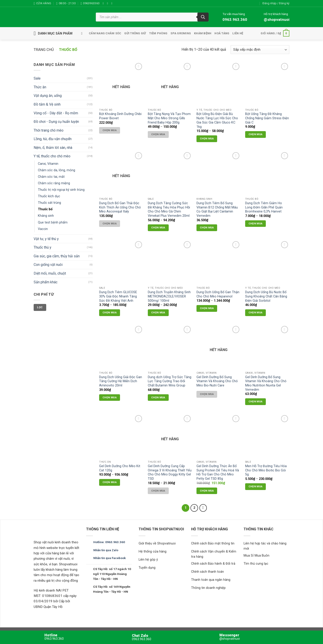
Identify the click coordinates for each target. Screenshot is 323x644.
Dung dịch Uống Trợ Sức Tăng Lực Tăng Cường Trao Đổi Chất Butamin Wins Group (170, 381)
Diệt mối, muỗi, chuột (50, 273)
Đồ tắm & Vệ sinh (47, 104)
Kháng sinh (46, 216)
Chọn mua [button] (256, 134)
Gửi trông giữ (135, 33)
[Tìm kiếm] (203, 17)
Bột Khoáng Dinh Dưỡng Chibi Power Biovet (120, 116)
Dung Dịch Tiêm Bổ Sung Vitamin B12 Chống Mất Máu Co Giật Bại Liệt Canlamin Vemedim (217, 209)
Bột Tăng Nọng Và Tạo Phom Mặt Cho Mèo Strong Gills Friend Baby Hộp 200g (169, 118)
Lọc (40, 307)
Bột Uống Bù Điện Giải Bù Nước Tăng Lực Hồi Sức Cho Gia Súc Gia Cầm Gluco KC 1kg (217, 120)
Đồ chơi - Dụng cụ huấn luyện (56, 122)
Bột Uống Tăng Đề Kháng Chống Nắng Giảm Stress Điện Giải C (267, 118)
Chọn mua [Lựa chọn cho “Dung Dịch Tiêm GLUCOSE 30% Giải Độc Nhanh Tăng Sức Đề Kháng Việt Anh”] (110, 312)
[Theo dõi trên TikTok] (113, 3)
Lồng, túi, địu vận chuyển (53, 139)
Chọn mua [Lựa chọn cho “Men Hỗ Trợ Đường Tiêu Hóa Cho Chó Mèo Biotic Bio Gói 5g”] (256, 486)
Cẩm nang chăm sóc (105, 33)
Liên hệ (238, 33)
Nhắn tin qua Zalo (106, 550)
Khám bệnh (203, 33)
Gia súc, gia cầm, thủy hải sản (57, 256)
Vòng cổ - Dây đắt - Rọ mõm (56, 113)
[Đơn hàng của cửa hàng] (260, 50)
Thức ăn (40, 87)
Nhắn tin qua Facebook (109, 558)
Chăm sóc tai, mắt (51, 177)
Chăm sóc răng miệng (54, 183)
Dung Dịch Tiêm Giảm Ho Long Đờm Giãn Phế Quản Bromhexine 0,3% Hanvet (264, 207)
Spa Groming (181, 33)
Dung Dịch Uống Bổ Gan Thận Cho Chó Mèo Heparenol (218, 294)
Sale (37, 78)
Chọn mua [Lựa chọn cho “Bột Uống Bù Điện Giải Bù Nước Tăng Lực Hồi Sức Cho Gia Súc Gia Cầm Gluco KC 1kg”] (207, 139)
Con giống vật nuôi (48, 265)
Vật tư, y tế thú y (46, 239)
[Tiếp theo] (203, 508)
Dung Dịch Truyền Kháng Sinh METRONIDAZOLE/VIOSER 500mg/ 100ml (169, 296)
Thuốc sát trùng (49, 203)
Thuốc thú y (43, 247)
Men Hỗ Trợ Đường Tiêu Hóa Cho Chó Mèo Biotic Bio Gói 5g (266, 470)
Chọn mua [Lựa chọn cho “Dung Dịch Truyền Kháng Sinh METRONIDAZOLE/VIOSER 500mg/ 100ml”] (158, 312)
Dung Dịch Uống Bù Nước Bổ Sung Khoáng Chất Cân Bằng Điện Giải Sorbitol (266, 296)
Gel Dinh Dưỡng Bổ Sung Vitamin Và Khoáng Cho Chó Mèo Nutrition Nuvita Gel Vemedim (266, 383)
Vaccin (43, 229)
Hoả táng (222, 33)
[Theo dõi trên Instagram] (108, 3)
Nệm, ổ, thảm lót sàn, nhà (53, 148)
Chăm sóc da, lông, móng (57, 170)
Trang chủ (44, 50)
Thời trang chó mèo (49, 130)
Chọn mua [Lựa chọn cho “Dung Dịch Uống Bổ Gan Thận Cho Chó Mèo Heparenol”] (207, 308)
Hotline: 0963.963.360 (109, 542)
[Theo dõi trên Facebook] (104, 3)
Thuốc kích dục (49, 196)
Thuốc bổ (45, 209)
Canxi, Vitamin (48, 164)
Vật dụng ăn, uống (48, 96)
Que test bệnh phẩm (53, 222)
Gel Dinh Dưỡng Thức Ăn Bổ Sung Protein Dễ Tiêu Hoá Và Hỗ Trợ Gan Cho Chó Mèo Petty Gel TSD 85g (218, 472)
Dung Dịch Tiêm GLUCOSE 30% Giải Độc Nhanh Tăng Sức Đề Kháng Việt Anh (118, 296)
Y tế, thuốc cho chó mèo (52, 156)
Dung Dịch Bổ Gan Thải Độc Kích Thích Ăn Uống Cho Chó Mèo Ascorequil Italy (120, 207)
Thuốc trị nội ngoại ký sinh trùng (61, 190)
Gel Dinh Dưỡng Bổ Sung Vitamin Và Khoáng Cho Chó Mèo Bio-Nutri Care (217, 381)
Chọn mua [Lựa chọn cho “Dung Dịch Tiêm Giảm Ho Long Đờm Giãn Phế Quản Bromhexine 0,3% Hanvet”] (256, 223)
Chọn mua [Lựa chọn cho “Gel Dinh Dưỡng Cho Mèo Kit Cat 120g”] (110, 482)
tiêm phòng (158, 33)
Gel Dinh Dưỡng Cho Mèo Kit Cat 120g (120, 468)
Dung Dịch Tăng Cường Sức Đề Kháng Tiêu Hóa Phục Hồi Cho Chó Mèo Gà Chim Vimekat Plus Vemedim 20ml (169, 209)
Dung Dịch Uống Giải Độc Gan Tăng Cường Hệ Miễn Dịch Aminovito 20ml (121, 381)
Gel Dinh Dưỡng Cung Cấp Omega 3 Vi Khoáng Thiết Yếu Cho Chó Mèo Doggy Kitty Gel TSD (170, 472)
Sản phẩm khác (46, 282)
